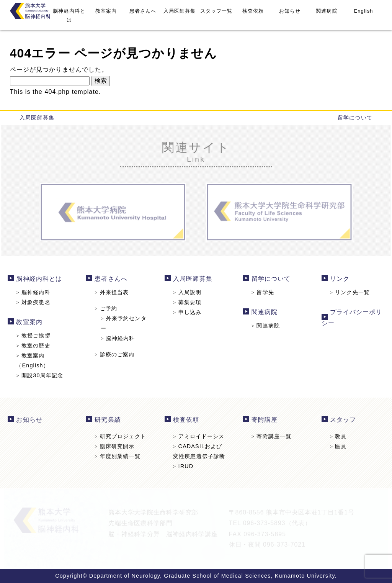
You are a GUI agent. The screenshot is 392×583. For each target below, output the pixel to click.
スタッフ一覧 (216, 11)
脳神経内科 (35, 293)
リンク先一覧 (348, 293)
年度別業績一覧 (119, 456)
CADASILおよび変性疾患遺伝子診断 (199, 451)
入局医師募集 (180, 11)
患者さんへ (143, 11)
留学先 (262, 293)
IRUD (184, 466)
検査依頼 (253, 11)
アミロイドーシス (199, 436)
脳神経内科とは (69, 15)
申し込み (187, 312)
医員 (336, 446)
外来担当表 (113, 293)
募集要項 (187, 303)
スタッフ (341, 420)
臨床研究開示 (116, 446)
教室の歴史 (35, 345)
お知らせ (290, 11)
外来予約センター (124, 323)
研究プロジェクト (122, 436)
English (364, 11)
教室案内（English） (34, 360)
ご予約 (107, 309)
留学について (355, 118)
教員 (336, 436)
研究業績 (109, 420)
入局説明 (187, 293)
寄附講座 (264, 420)
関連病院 (327, 11)
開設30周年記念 (42, 375)
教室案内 (106, 11)
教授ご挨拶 (35, 335)
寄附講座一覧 (270, 436)
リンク (338, 279)
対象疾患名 (35, 303)
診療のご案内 (116, 354)
